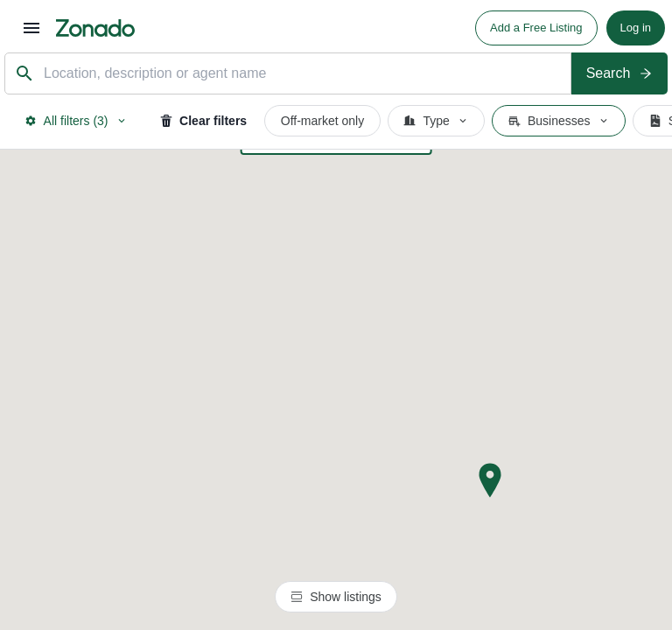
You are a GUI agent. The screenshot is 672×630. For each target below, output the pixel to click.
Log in (636, 28)
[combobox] (303, 74)
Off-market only (322, 121)
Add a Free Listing (536, 28)
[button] (490, 480)
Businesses (559, 121)
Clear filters (203, 121)
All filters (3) (76, 121)
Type (436, 121)
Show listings (336, 597)
